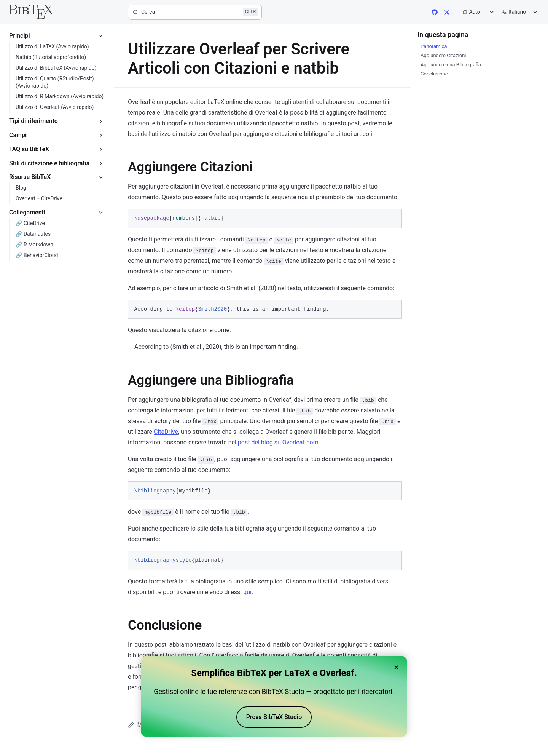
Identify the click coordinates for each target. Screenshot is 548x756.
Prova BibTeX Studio (274, 717)
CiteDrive (166, 432)
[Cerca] (195, 12)
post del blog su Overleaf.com (278, 442)
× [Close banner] (396, 667)
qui (247, 592)
